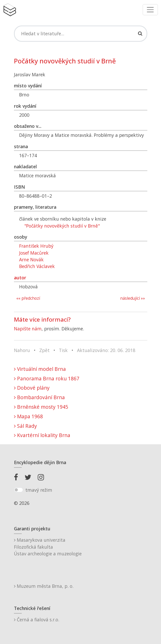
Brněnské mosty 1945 (41, 407)
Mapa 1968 (28, 416)
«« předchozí (28, 298)
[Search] (81, 34)
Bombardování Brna (39, 397)
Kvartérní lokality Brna (42, 435)
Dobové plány (32, 388)
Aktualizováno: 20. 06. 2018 (106, 350)
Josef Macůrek (34, 253)
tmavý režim (39, 490)
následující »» (133, 298)
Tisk (63, 350)
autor (20, 278)
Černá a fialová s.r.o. (37, 620)
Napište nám (28, 329)
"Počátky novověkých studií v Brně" (62, 226)
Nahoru (22, 350)
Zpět (44, 350)
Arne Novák (31, 260)
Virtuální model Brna (40, 369)
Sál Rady (25, 426)
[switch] (18, 490)
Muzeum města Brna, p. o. (44, 586)
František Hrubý (36, 246)
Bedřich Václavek (37, 266)
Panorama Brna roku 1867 (47, 378)
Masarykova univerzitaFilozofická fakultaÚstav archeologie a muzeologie (48, 547)
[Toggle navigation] (150, 10)
